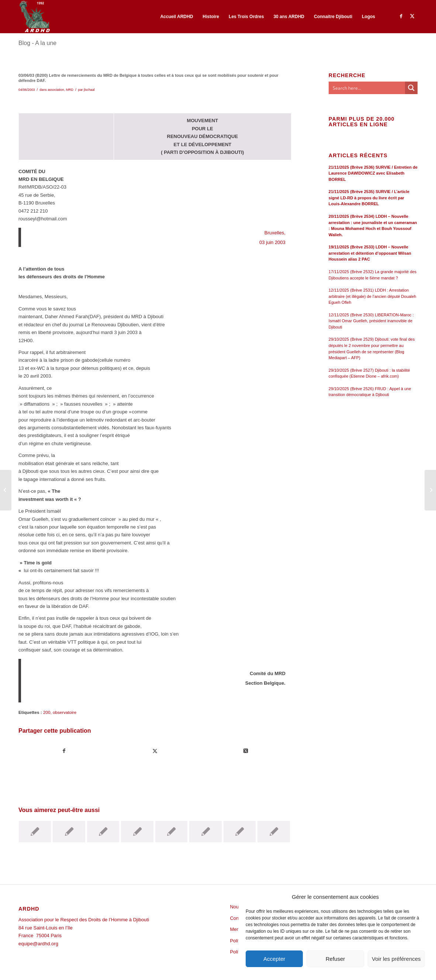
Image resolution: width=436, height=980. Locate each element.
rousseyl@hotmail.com (43, 219)
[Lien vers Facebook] (401, 16)
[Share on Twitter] (246, 751)
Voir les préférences (396, 959)
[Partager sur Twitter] (155, 751)
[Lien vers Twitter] (412, 16)
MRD (70, 90)
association (56, 90)
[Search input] (367, 88)
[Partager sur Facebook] (64, 751)
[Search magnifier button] (411, 88)
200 (47, 712)
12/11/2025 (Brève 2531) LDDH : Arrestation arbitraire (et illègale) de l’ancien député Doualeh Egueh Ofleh (373, 296)
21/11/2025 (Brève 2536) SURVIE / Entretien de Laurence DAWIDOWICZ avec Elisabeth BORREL (373, 173)
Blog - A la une (37, 43)
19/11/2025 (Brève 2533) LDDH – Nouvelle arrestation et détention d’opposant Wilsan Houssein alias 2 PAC (370, 253)
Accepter (274, 959)
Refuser (335, 959)
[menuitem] (177, 17)
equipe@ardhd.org (38, 944)
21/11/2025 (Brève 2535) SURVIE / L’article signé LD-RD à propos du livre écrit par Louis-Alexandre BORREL (369, 198)
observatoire (65, 712)
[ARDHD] (34, 17)
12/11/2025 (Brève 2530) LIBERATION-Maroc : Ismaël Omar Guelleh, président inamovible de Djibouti (371, 321)
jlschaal (89, 90)
